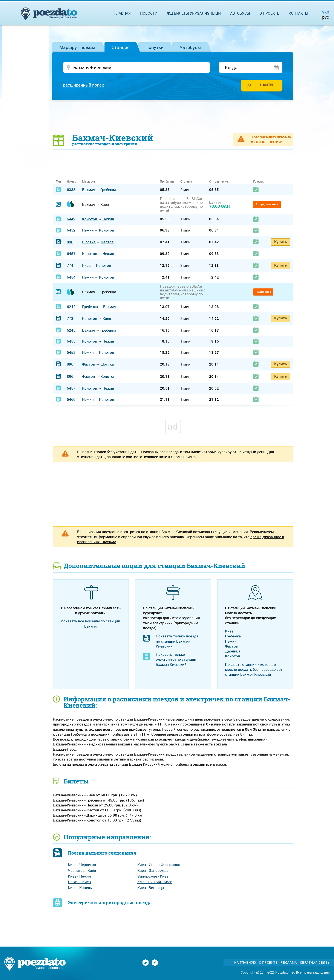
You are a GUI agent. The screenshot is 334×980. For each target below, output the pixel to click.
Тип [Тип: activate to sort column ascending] (58, 182)
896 (70, 243)
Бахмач (89, 190)
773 (70, 319)
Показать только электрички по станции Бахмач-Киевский (176, 660)
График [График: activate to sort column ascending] (258, 182)
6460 (71, 400)
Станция (121, 47)
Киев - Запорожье (153, 871)
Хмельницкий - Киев (155, 882)
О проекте (269, 13)
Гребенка (108, 190)
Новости (149, 13)
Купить (280, 242)
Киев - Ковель (80, 888)
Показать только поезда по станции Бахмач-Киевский (177, 642)
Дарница (233, 652)
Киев (87, 266)
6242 (71, 307)
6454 (71, 278)
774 (70, 266)
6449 (71, 220)
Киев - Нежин (79, 877)
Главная (123, 13)
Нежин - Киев (79, 882)
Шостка (89, 243)
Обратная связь (315, 963)
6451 (71, 254)
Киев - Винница (151, 888)
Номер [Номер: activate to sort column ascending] (71, 182)
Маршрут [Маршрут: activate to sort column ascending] (89, 182)
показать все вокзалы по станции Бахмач (91, 624)
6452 (71, 231)
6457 (71, 389)
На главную (245, 963)
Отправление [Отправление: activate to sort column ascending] (218, 182)
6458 (71, 353)
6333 (71, 190)
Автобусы (190, 47)
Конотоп (90, 220)
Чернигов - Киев (82, 871)
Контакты (298, 13)
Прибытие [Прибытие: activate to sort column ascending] (167, 182)
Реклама (289, 963)
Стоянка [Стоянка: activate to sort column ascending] (186, 182)
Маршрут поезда (77, 47)
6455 (71, 342)
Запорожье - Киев (153, 877)
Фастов (107, 243)
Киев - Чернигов (82, 865)
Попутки (155, 47)
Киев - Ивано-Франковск (159, 865)
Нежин (108, 220)
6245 (71, 331)
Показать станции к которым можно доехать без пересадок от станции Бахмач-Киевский (254, 670)
